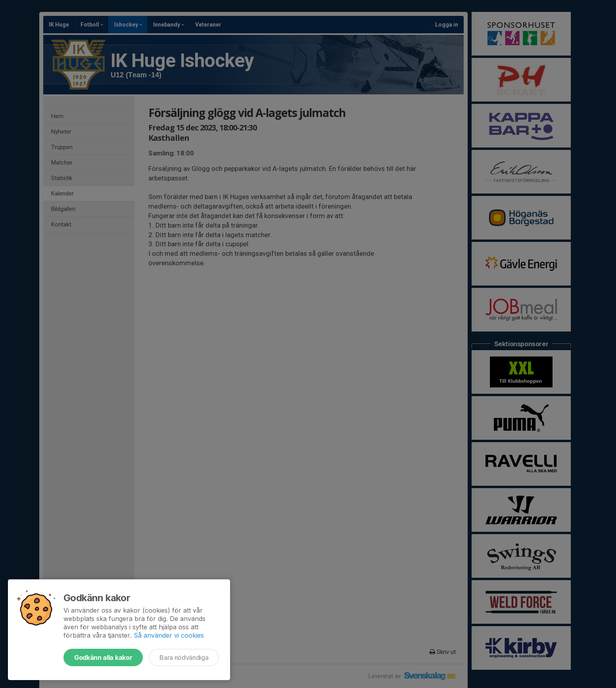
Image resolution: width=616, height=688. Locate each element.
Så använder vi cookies (169, 635)
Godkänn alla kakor (103, 657)
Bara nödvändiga (184, 657)
